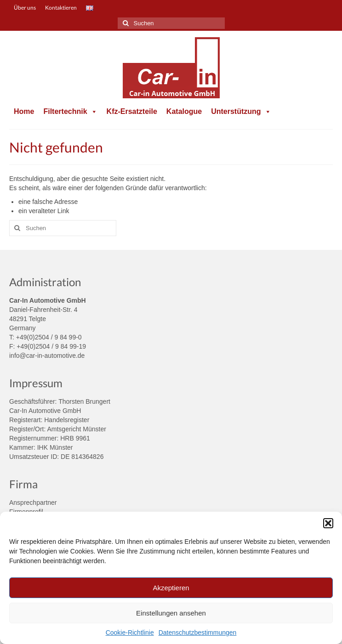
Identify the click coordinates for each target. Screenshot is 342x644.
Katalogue (184, 111)
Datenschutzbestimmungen (198, 633)
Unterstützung (241, 111)
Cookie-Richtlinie (130, 633)
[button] (328, 523)
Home (24, 111)
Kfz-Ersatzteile (132, 111)
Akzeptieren (171, 588)
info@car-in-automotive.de (47, 356)
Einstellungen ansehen (171, 613)
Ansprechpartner (33, 503)
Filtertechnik (70, 111)
